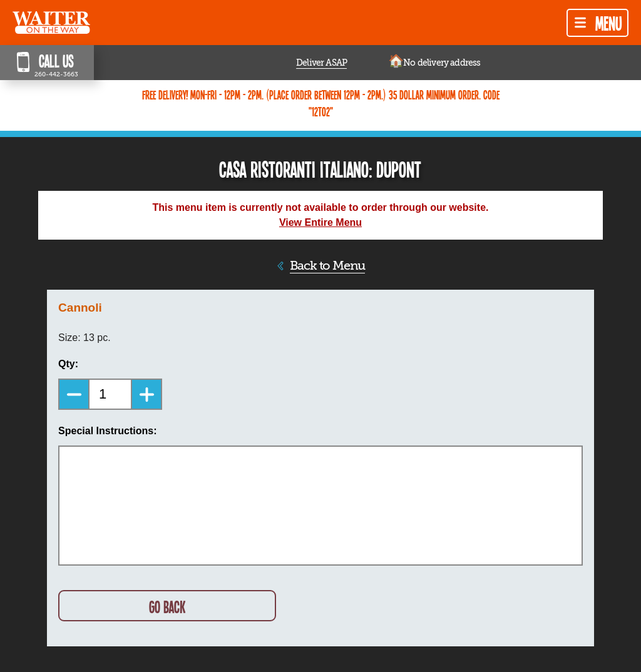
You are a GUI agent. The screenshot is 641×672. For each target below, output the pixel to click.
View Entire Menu (320, 222)
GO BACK (167, 607)
